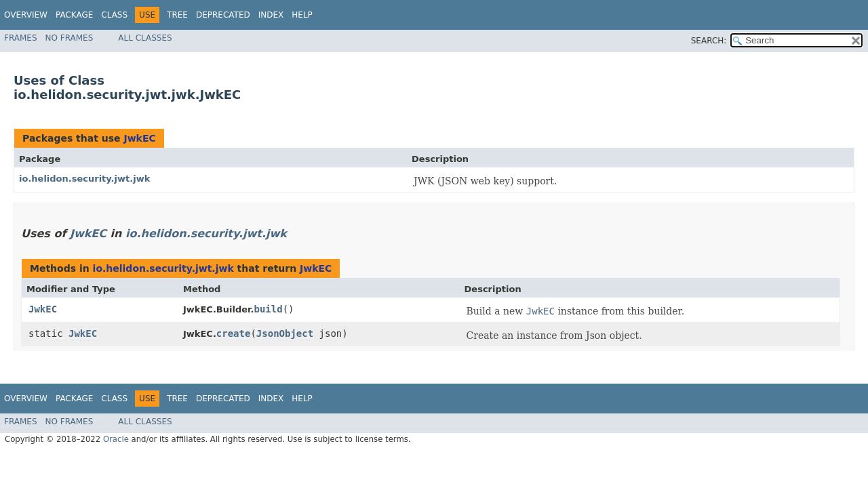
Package (74, 15)
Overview (26, 15)
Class (114, 15)
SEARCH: (709, 41)
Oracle (116, 439)
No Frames (70, 38)
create (234, 333)
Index (271, 15)
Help (302, 15)
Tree (177, 15)
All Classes (145, 38)
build (269, 309)
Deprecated (223, 15)
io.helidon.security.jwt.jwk (84, 179)
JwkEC (139, 138)
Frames (21, 38)
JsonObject (285, 333)
